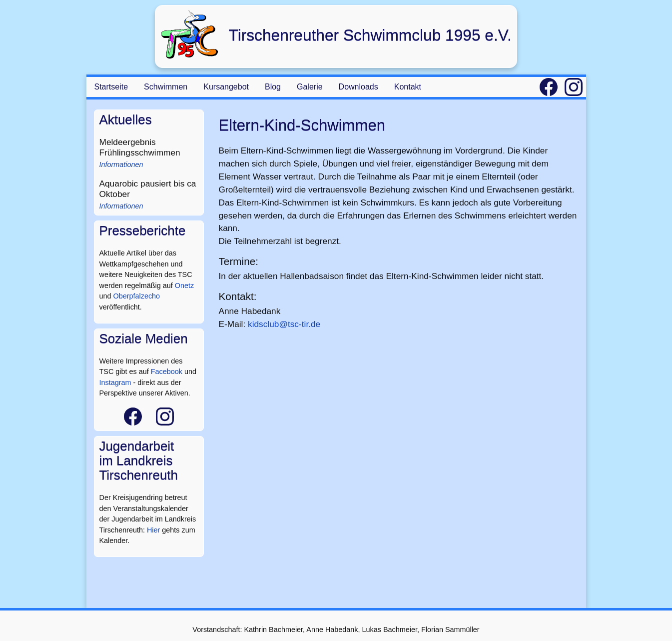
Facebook (167, 371)
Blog (273, 87)
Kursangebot (226, 87)
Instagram (115, 382)
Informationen (121, 164)
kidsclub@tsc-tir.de (284, 324)
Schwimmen (166, 87)
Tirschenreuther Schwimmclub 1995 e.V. (370, 35)
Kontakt (408, 87)
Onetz (184, 285)
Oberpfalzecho (137, 296)
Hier (153, 530)
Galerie (310, 87)
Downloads (358, 87)
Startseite (111, 87)
